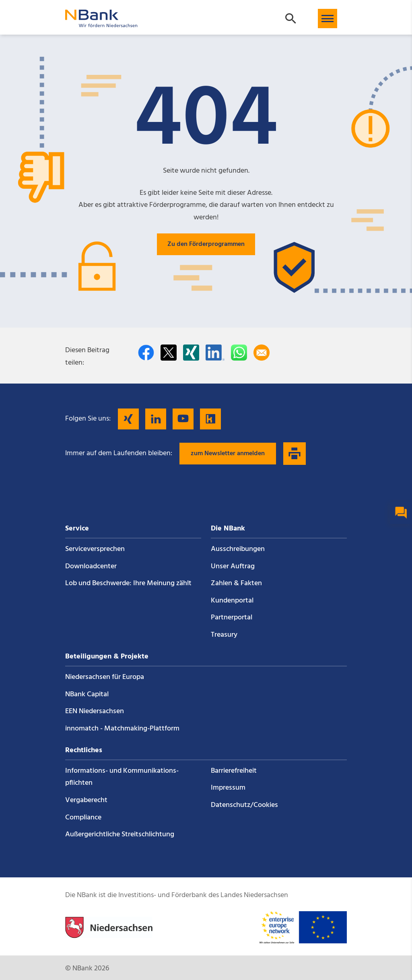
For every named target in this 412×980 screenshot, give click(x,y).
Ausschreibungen (238, 549)
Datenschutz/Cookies (244, 805)
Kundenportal (232, 601)
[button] (328, 19)
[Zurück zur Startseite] (101, 24)
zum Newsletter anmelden (228, 454)
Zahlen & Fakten (236, 583)
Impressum (228, 788)
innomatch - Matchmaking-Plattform (122, 729)
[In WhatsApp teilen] (239, 353)
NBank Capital (87, 694)
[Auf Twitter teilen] (169, 353)
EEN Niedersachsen (95, 711)
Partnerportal (232, 618)
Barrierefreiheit (234, 771)
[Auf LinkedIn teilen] (215, 353)
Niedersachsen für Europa (105, 677)
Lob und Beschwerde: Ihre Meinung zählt (128, 583)
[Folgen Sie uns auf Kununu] (210, 419)
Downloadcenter (91, 566)
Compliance (83, 818)
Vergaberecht (86, 800)
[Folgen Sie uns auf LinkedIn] (156, 419)
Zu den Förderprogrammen (206, 244)
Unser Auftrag (233, 566)
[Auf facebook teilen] (146, 353)
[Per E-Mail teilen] (262, 353)
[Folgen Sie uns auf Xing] (128, 419)
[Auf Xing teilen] (191, 353)
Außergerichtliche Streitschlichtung (120, 835)
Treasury (224, 635)
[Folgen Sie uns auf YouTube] (183, 419)
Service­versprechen (95, 549)
